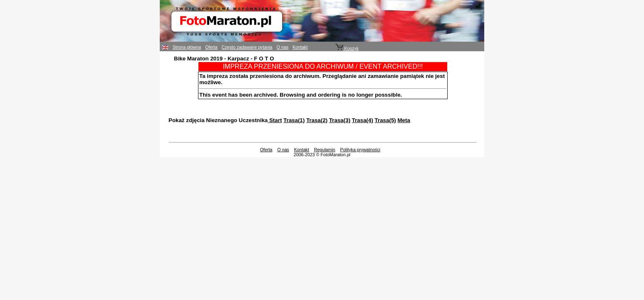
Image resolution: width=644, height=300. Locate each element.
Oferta (211, 47)
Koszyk (347, 48)
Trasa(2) (317, 120)
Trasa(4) (363, 120)
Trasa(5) (385, 120)
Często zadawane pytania (247, 47)
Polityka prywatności (360, 150)
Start (275, 120)
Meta (404, 120)
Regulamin (325, 150)
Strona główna (187, 47)
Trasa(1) (294, 120)
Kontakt (300, 47)
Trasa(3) (340, 120)
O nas (282, 47)
